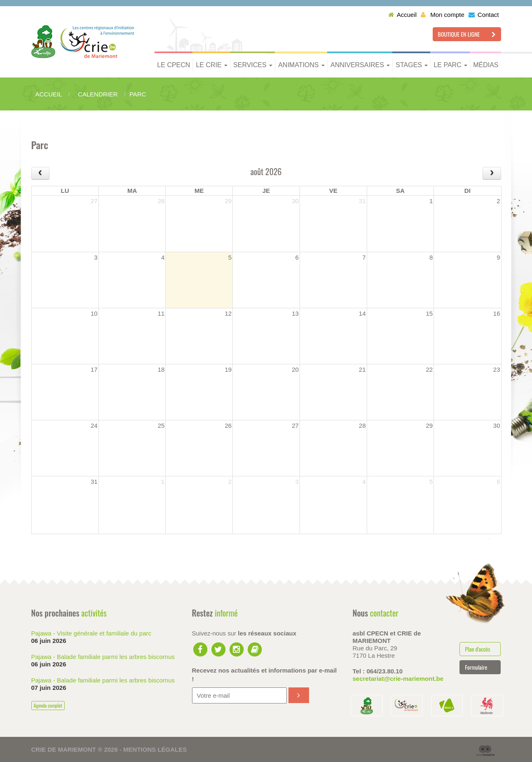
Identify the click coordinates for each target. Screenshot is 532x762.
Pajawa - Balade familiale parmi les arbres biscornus (103, 657)
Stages (412, 65)
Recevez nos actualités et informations (265, 675)
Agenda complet (48, 705)
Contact (484, 15)
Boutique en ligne (467, 34)
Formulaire (476, 667)
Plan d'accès (477, 649)
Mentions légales (155, 749)
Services (253, 65)
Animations (301, 65)
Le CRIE (212, 65)
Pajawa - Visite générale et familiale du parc (91, 633)
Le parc (450, 65)
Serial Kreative (485, 751)
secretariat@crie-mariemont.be (398, 679)
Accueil (402, 15)
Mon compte (443, 15)
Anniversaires (360, 65)
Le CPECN (173, 65)
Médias (486, 65)
